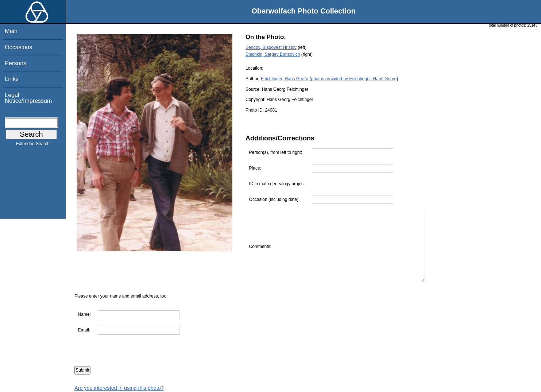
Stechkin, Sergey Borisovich (273, 54)
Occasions (18, 47)
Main (11, 31)
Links (11, 79)
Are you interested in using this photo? (119, 388)
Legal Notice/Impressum (28, 98)
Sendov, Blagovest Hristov (271, 47)
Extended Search (33, 145)
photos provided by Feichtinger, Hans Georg (354, 79)
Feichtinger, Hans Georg (285, 79)
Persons (16, 63)
